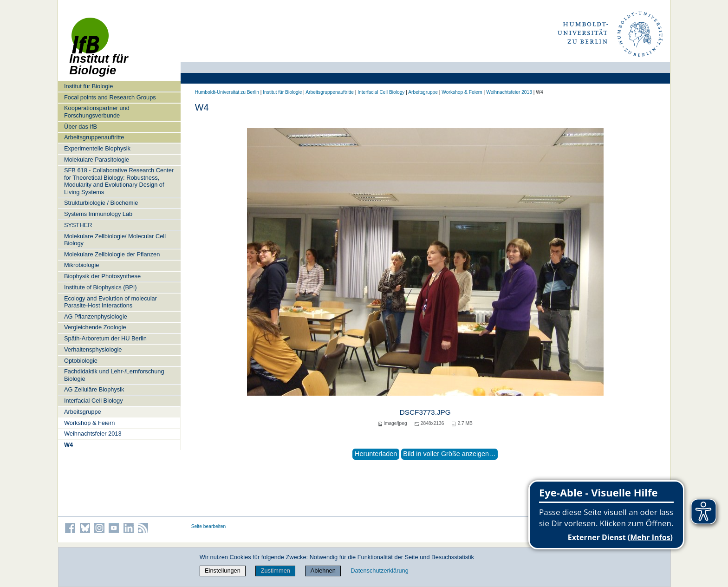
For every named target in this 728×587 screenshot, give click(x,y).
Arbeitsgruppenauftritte (94, 137)
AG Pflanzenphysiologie (96, 316)
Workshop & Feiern (89, 423)
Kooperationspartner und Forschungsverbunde (97, 111)
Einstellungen (223, 571)
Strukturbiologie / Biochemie (101, 203)
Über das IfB (81, 127)
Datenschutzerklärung (379, 571)
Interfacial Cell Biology (94, 401)
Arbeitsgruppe (83, 412)
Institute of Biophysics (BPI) (100, 287)
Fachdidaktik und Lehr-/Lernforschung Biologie (114, 375)
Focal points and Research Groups (110, 97)
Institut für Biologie (88, 86)
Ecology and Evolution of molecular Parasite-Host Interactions (110, 302)
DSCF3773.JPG (425, 412)
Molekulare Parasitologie (97, 160)
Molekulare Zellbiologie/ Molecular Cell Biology (115, 240)
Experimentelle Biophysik (97, 148)
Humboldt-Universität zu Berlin (227, 92)
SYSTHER (78, 225)
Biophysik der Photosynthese (102, 276)
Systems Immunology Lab (98, 214)
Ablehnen (323, 571)
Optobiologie (81, 361)
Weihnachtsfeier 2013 (93, 434)
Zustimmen (276, 571)
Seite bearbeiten (209, 526)
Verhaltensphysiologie (93, 349)
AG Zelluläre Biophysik (94, 389)
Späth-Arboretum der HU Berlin (105, 338)
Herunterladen (376, 454)
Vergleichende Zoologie (95, 327)
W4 (68, 445)
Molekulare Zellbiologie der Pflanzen (112, 254)
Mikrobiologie (81, 265)
